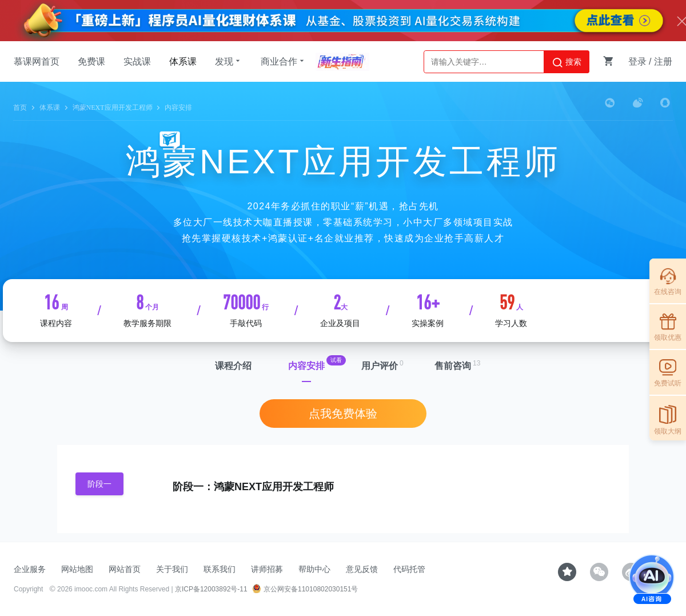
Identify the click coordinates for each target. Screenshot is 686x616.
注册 (663, 61)
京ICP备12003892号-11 (211, 589)
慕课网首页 (37, 61)
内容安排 (306, 366)
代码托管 (409, 569)
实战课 (137, 61)
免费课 (91, 61)
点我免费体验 (343, 414)
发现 (229, 61)
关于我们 (172, 569)
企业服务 (30, 569)
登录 (637, 61)
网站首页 (125, 569)
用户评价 (380, 366)
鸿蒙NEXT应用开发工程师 (113, 108)
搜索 (567, 62)
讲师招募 (267, 569)
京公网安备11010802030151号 (305, 589)
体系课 (183, 61)
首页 (20, 108)
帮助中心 (314, 569)
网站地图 (77, 569)
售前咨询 (453, 366)
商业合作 (284, 61)
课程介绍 (233, 366)
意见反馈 (362, 569)
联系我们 (220, 569)
